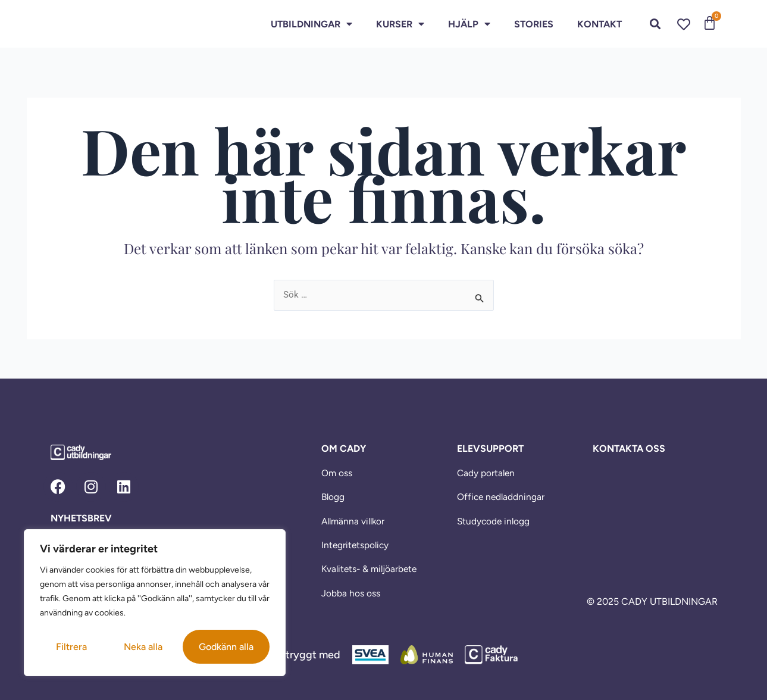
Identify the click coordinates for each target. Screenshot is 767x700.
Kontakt (599, 24)
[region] (155, 603)
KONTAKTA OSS (629, 448)
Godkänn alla (226, 647)
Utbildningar (312, 24)
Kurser (400, 24)
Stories (534, 24)
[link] (96, 24)
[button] (655, 24)
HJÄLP (469, 24)
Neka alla (143, 647)
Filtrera (71, 647)
